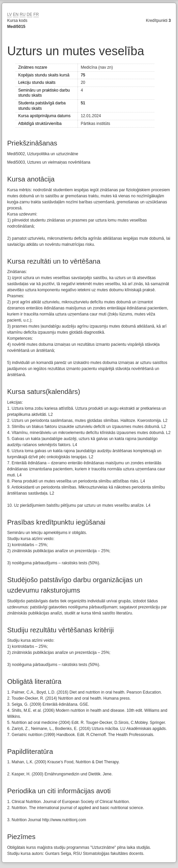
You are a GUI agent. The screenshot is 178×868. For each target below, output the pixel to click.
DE (29, 14)
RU (22, 14)
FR (36, 14)
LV (9, 14)
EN (16, 14)
